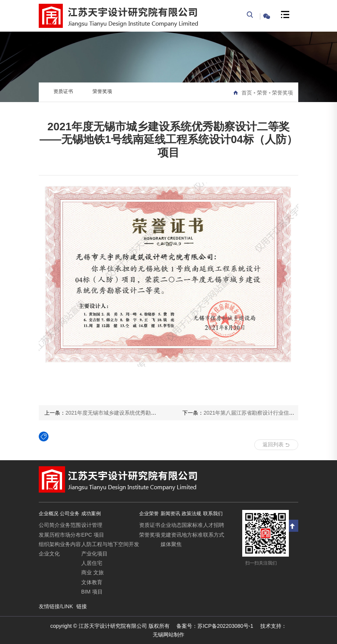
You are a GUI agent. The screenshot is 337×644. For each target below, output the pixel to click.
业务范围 (70, 525)
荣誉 (262, 93)
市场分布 (70, 535)
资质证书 (63, 91)
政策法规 (191, 514)
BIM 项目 (92, 592)
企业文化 (49, 554)
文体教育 (92, 582)
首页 (247, 93)
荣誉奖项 (282, 93)
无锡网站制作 (168, 635)
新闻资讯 (170, 514)
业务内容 (70, 544)
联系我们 (213, 514)
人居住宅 (92, 563)
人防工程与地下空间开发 (110, 544)
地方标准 (192, 535)
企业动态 (171, 525)
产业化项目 (94, 554)
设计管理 (92, 525)
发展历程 (49, 535)
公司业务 (70, 514)
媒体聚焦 (171, 544)
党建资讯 (171, 535)
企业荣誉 (149, 514)
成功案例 (91, 514)
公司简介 (49, 525)
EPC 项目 (93, 535)
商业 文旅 (93, 572)
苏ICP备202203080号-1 (215, 626)
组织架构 (49, 544)
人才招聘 (214, 525)
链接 (82, 606)
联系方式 (214, 535)
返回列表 (276, 444)
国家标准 (192, 525)
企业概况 (49, 514)
